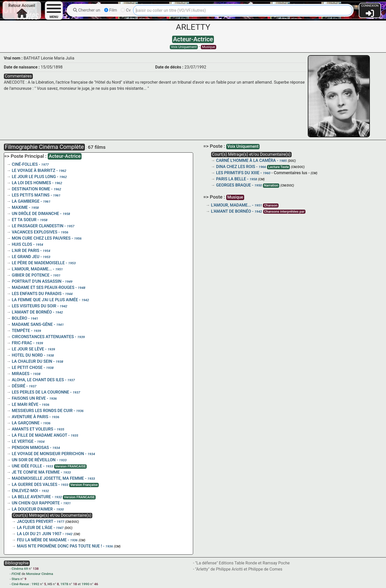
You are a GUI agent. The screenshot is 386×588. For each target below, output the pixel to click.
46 (96, 584)
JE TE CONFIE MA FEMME (36, 472)
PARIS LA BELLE (231, 179)
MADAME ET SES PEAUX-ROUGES (43, 287)
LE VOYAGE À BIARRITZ (34, 170)
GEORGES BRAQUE (234, 185)
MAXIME (20, 207)
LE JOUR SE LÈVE (28, 349)
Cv (126, 10)
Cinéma (17, 569)
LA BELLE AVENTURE (31, 497)
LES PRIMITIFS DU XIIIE (238, 173)
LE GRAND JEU (26, 257)
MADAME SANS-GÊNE (32, 324)
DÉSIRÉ (19, 386)
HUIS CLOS (22, 244)
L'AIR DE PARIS (26, 251)
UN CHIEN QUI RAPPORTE (36, 503)
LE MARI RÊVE (25, 404)
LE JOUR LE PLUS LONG (34, 177)
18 (75, 584)
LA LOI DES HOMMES (31, 183)
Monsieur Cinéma (40, 574)
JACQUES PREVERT (35, 521)
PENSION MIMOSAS (30, 448)
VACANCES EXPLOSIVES (35, 232)
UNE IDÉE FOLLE (27, 466)
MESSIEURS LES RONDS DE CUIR (42, 411)
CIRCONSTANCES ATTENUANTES (43, 337)
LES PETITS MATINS (31, 195)
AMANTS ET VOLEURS (32, 429)
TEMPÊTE (21, 331)
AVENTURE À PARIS (30, 417)
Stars (16, 579)
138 (36, 569)
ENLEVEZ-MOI (25, 491)
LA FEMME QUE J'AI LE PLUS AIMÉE (45, 300)
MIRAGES (21, 374)
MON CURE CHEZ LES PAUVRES (41, 238)
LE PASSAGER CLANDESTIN (38, 226)
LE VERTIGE (23, 441)
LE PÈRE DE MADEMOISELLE (38, 263)
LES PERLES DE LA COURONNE (41, 392)
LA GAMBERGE (26, 201)
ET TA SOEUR (24, 220)
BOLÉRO (19, 318)
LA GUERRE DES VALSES (35, 484)
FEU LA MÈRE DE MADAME (42, 540)
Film (111, 10)
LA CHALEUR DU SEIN (32, 361)
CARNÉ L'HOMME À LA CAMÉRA (246, 160)
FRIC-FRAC (22, 343)
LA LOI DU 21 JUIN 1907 (39, 534)
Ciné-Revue (20, 584)
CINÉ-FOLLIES (25, 164)
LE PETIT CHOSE (27, 367)
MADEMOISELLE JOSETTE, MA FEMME (48, 478)
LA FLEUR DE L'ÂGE (35, 528)
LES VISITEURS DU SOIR (34, 306)
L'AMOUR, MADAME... (32, 269)
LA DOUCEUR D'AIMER (32, 509)
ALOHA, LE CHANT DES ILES (38, 380)
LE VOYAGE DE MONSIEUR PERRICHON (48, 454)
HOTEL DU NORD (27, 355)
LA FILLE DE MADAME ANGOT (39, 435)
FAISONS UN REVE (29, 398)
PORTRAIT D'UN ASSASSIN (37, 281)
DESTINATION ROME (31, 189)
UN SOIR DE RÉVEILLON (34, 460)
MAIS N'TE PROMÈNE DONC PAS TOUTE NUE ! (59, 546)
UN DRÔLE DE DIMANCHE (35, 214)
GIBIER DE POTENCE (31, 275)
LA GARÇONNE (26, 423)
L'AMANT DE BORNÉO (32, 312)
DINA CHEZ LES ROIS (236, 167)
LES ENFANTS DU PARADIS (37, 294)
